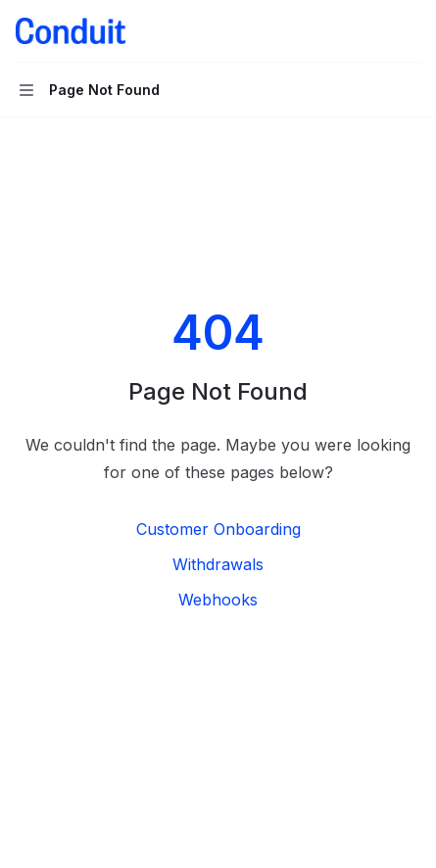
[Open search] (373, 31)
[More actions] (411, 31)
